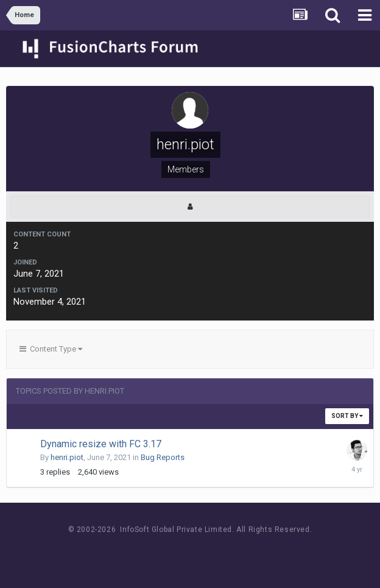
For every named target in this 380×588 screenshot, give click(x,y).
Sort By (347, 416)
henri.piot (67, 457)
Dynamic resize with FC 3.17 (101, 444)
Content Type (51, 349)
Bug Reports (163, 457)
